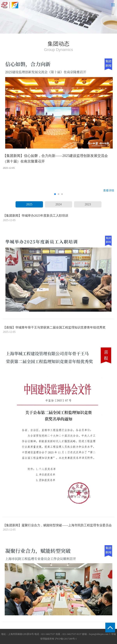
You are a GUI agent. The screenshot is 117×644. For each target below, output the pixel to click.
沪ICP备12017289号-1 (66, 639)
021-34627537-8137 (72, 634)
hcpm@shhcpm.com (99, 634)
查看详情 (109, 191)
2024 (58, 204)
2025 (29, 204)
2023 (88, 204)
